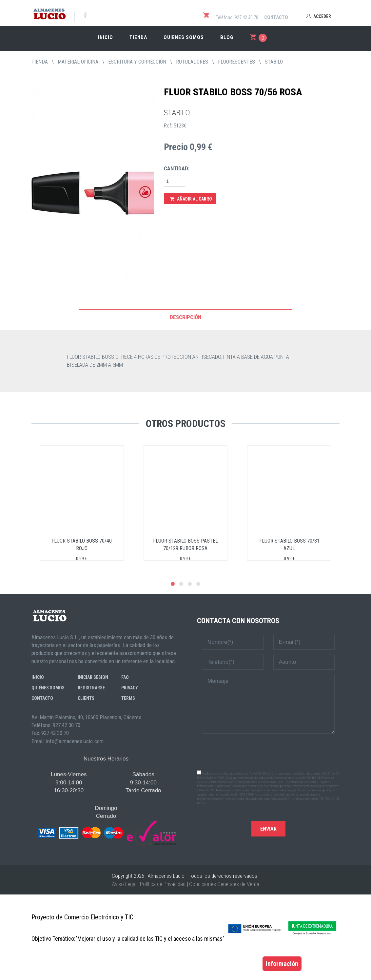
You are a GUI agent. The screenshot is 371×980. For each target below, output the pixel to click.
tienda (40, 62)
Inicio (106, 37)
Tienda (138, 37)
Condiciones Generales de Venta (224, 884)
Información (282, 964)
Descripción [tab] (185, 317)
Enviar (268, 829)
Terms (128, 698)
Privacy (130, 688)
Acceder (319, 16)
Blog (227, 37)
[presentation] (268, 751)
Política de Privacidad (163, 884)
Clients (86, 698)
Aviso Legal (124, 884)
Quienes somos (184, 37)
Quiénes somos (48, 688)
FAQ (125, 677)
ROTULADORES (192, 62)
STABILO (274, 62)
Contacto (276, 17)
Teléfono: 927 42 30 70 (237, 17)
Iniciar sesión (93, 677)
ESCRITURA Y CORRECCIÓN (137, 62)
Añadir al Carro (191, 199)
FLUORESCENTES (236, 62)
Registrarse (91, 688)
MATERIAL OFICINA (78, 62)
